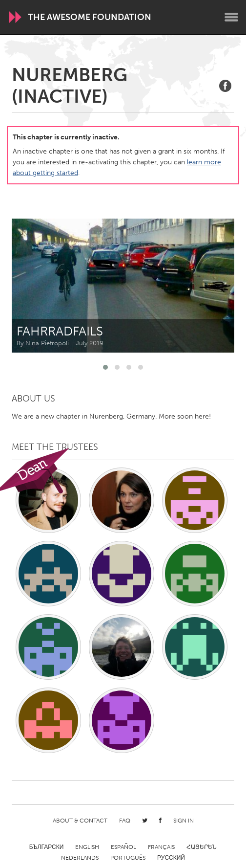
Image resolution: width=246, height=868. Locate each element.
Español (123, 847)
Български (47, 847)
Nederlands (80, 858)
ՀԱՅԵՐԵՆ (202, 847)
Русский (171, 858)
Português (128, 858)
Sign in (184, 821)
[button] (105, 367)
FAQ (125, 821)
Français (161, 847)
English (87, 847)
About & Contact (80, 821)
